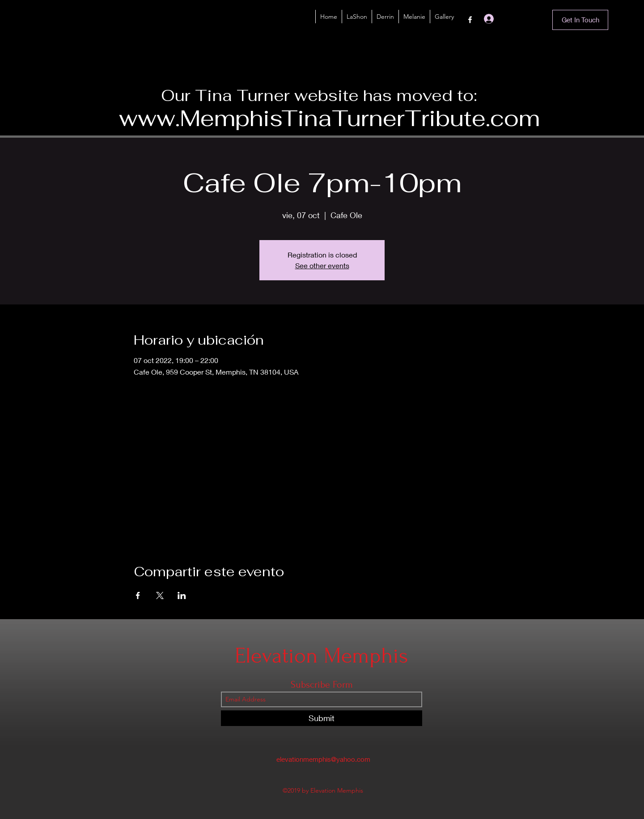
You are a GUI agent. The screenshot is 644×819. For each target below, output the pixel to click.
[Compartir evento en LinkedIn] (182, 595)
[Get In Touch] (580, 20)
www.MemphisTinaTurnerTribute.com (329, 118)
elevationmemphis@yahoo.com (323, 759)
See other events (322, 265)
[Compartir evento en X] (160, 595)
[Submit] (322, 718)
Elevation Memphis (322, 656)
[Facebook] (470, 20)
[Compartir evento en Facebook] (138, 595)
